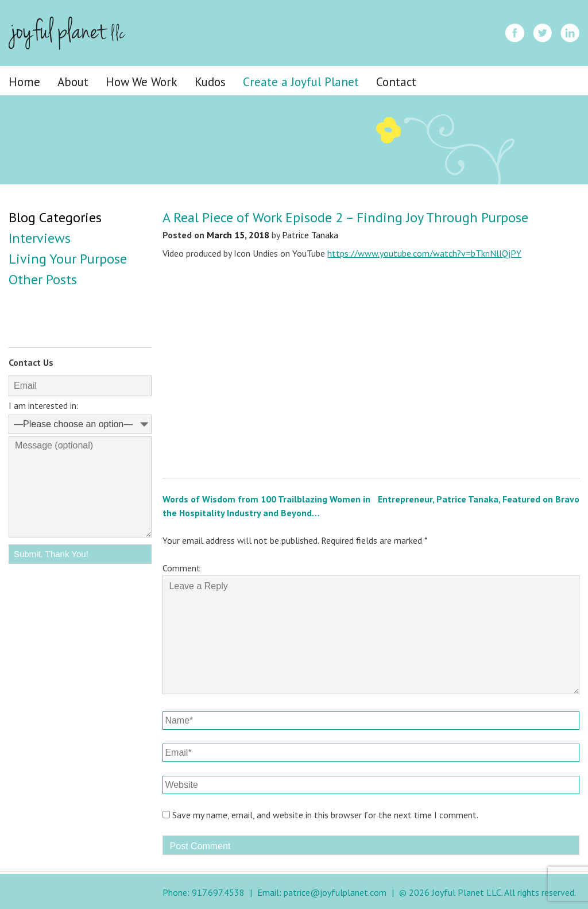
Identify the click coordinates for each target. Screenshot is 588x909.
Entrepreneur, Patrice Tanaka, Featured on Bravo (479, 499)
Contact (396, 82)
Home (24, 82)
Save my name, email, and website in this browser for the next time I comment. (325, 815)
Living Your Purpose (68, 259)
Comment (181, 568)
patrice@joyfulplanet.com (335, 892)
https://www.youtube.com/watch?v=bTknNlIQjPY (424, 253)
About (73, 82)
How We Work (142, 82)
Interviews (40, 238)
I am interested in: (44, 405)
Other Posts (43, 279)
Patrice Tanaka (310, 235)
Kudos (210, 82)
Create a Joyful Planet (301, 82)
